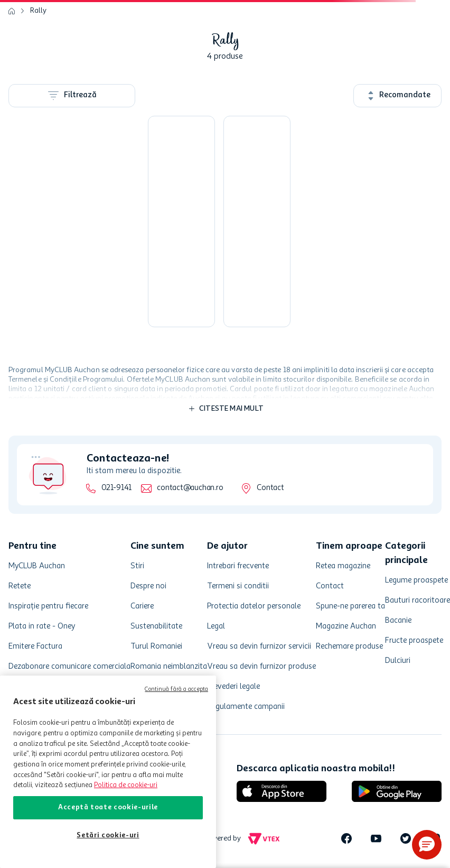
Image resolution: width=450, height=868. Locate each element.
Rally (38, 11)
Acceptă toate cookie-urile (108, 807)
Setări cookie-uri (108, 835)
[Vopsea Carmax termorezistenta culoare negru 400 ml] (257, 221)
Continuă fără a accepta (176, 690)
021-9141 (116, 488)
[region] (108, 772)
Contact (270, 488)
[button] (427, 845)
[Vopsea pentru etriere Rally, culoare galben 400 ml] (181, 221)
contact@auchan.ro (190, 488)
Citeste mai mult (231, 409)
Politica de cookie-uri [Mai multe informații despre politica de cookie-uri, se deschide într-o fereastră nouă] (126, 785)
